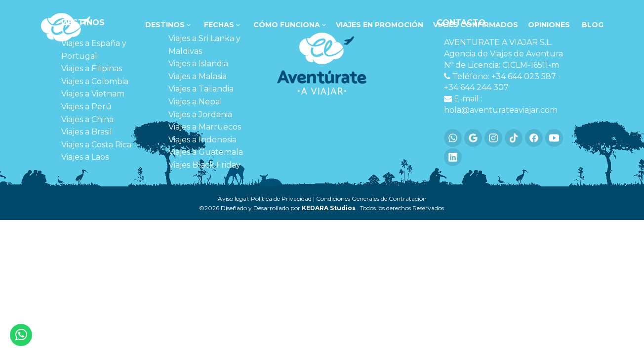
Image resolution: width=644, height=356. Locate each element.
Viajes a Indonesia (202, 140)
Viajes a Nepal (195, 102)
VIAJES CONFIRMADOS (476, 25)
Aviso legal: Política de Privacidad (265, 199)
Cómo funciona (289, 25)
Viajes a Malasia (198, 76)
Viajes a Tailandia (201, 89)
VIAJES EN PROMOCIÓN (380, 25)
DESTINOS (167, 25)
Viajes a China (87, 119)
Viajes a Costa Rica (96, 145)
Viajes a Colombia (95, 81)
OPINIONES (549, 25)
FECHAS (221, 25)
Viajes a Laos (85, 157)
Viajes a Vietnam (93, 94)
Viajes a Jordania (200, 114)
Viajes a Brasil (87, 132)
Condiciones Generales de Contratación (371, 199)
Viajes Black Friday (204, 165)
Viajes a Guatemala (206, 152)
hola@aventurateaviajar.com (501, 110)
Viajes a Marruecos (205, 127)
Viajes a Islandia (198, 64)
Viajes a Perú (86, 107)
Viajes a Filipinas (92, 68)
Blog (592, 25)
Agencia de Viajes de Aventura (503, 54)
